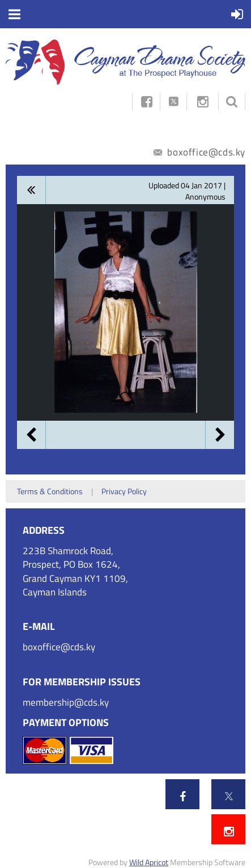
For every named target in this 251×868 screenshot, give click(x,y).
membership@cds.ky (66, 702)
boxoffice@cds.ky (199, 152)
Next (220, 435)
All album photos (31, 190)
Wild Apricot (149, 862)
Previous (31, 435)
